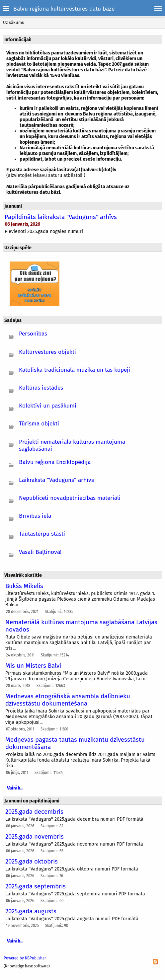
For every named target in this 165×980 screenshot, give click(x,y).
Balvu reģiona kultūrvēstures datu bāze (64, 9)
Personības (33, 334)
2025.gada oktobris (32, 862)
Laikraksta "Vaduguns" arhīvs (56, 480)
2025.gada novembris (35, 837)
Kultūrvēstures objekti (47, 352)
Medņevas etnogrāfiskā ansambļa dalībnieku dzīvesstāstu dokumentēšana (68, 700)
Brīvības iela (35, 516)
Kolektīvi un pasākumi (48, 406)
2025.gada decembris (34, 812)
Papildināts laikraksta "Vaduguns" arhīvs (61, 217)
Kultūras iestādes (41, 388)
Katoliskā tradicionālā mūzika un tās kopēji (75, 370)
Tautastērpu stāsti (42, 534)
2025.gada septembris (36, 886)
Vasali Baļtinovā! (40, 552)
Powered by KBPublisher (25, 958)
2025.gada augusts (31, 911)
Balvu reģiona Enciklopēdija (55, 462)
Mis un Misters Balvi (33, 666)
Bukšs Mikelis (24, 586)
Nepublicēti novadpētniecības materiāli (70, 498)
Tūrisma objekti (39, 424)
